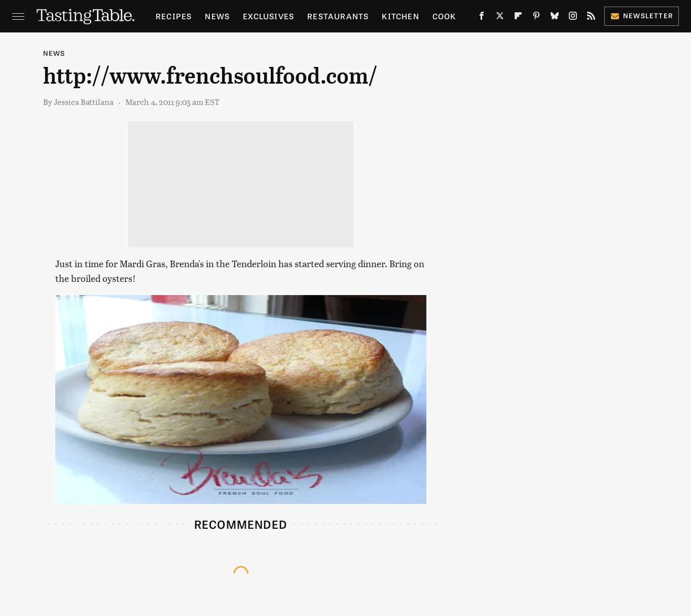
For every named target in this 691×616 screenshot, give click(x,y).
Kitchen (400, 16)
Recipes (174, 16)
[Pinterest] (536, 18)
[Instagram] (573, 18)
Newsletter (642, 15)
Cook (444, 16)
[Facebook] (482, 18)
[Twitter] (500, 18)
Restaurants (338, 16)
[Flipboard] (518, 18)
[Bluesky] (555, 18)
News (217, 16)
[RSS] (591, 18)
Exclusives (268, 16)
